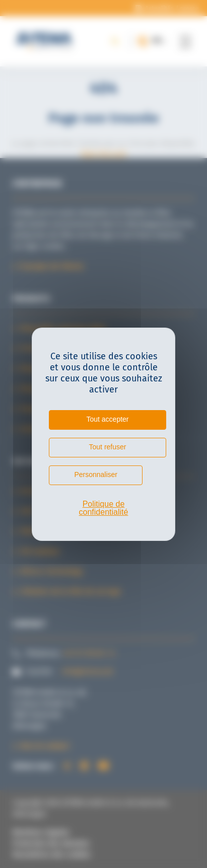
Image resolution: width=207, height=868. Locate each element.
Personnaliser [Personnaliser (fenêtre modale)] (96, 475)
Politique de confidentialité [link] (104, 508)
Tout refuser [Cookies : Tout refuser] (108, 447)
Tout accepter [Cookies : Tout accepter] (107, 419)
